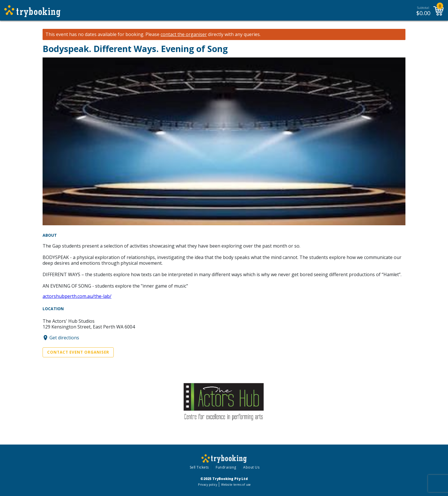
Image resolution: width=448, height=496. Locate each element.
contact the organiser (184, 34)
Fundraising (226, 467)
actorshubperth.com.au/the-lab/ (77, 296)
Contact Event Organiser (78, 352)
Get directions (64, 338)
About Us (251, 467)
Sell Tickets (199, 467)
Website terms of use (236, 485)
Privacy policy (208, 485)
